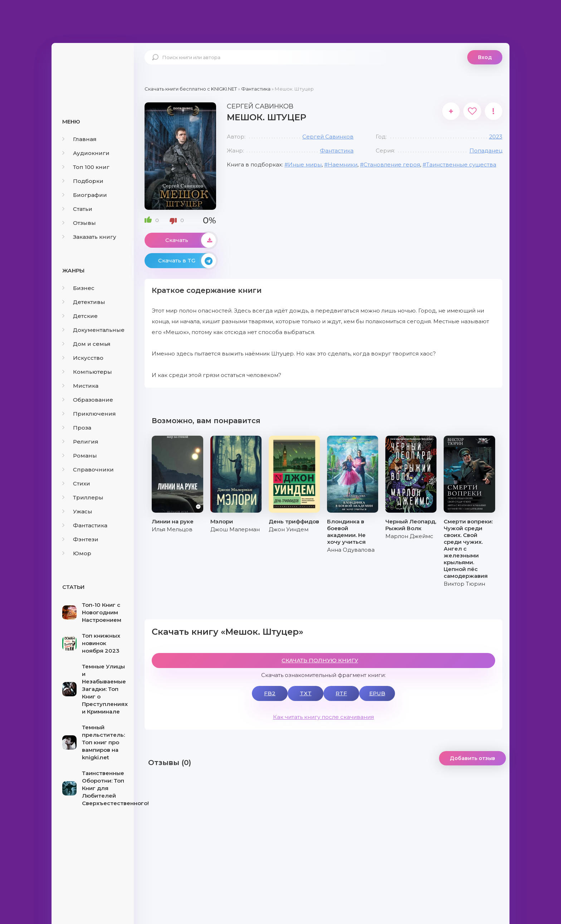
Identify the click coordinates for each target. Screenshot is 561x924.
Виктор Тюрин (464, 584)
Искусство (83, 358)
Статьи (77, 209)
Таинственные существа (461, 165)
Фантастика (85, 525)
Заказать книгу (89, 237)
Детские (80, 316)
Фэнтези (80, 539)
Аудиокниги (86, 153)
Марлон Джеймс (409, 536)
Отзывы (79, 223)
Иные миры (305, 165)
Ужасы (77, 511)
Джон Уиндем (289, 529)
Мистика (80, 386)
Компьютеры (87, 372)
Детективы (84, 302)
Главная (79, 139)
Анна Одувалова (351, 550)
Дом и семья (86, 344)
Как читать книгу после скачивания (323, 717)
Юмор (77, 553)
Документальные (93, 330)
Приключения (89, 414)
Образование (88, 400)
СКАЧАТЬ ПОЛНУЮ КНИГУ (320, 660)
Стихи (76, 483)
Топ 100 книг (86, 167)
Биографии (85, 195)
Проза (77, 428)
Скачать (191, 240)
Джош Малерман (235, 529)
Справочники (88, 470)
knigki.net (93, 70)
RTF (341, 693)
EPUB (377, 693)
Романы (80, 456)
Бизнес (78, 288)
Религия (80, 442)
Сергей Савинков (328, 137)
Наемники (343, 165)
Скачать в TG (187, 261)
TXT (306, 693)
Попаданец (486, 151)
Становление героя (392, 165)
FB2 (270, 693)
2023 (496, 137)
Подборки (83, 181)
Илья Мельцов (172, 529)
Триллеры (83, 497)
